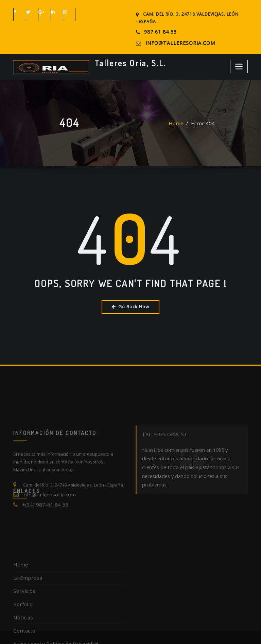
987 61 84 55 (158, 32)
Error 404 (202, 125)
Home (179, 125)
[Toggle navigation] (240, 63)
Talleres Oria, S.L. (126, 60)
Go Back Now (131, 303)
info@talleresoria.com (175, 42)
